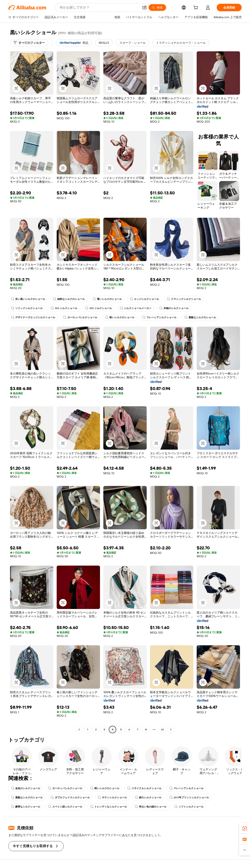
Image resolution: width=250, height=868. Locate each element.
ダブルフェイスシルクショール (70, 798)
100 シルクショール (64, 308)
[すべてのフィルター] (29, 43)
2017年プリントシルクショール (189, 798)
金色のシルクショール (26, 788)
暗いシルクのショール (120, 317)
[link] (245, 828)
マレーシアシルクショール (159, 317)
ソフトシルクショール (189, 807)
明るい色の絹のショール (151, 807)
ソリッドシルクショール (27, 308)
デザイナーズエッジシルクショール (33, 317)
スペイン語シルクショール (65, 807)
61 (162, 730)
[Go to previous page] (79, 730)
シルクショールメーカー (136, 308)
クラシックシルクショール (184, 299)
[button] (144, 8)
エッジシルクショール (144, 299)
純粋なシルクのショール (69, 299)
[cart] (196, 8)
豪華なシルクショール (26, 807)
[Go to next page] (171, 730)
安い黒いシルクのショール (28, 299)
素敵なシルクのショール (200, 317)
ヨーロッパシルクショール (80, 317)
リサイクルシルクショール (144, 788)
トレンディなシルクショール (109, 807)
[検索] (157, 8)
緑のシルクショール (148, 798)
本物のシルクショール (174, 308)
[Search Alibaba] (99, 8)
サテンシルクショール (112, 798)
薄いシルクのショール (107, 299)
